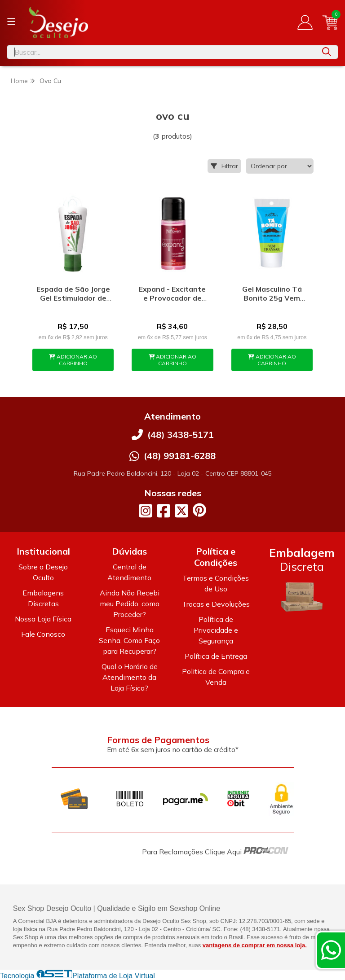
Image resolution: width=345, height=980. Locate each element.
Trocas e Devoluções (216, 604)
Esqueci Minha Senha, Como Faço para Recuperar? (129, 640)
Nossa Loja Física (43, 619)
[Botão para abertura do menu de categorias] (11, 22)
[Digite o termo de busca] (161, 52)
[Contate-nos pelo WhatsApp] (331, 950)
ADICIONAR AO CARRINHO (73, 360)
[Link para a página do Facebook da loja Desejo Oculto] (164, 511)
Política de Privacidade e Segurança (216, 630)
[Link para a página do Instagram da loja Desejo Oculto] (146, 511)
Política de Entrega (216, 656)
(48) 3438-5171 (181, 435)
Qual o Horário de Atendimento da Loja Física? (130, 677)
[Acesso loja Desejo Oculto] (305, 22)
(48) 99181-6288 (180, 456)
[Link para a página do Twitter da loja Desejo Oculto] (181, 511)
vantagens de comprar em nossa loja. (255, 945)
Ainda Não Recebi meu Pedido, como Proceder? (130, 604)
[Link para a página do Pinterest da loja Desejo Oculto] (199, 510)
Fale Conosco (43, 634)
